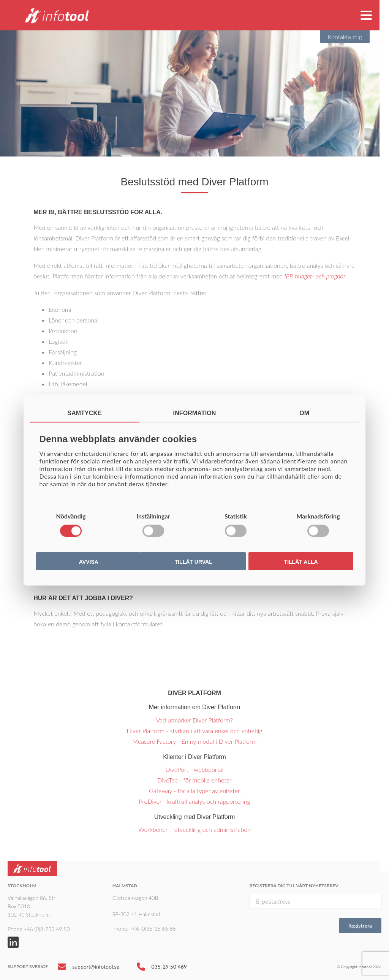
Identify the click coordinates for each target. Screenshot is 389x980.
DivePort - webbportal (195, 769)
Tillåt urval (194, 562)
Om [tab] (304, 413)
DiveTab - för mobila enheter (194, 780)
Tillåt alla (301, 562)
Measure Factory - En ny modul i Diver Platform (195, 741)
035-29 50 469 (162, 969)
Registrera (360, 925)
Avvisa (89, 562)
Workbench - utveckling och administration (194, 829)
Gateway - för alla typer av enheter (194, 791)
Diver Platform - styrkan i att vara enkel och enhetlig (195, 731)
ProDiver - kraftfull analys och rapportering (194, 801)
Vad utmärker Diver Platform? (194, 720)
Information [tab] (195, 413)
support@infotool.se (89, 969)
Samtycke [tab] (85, 413)
